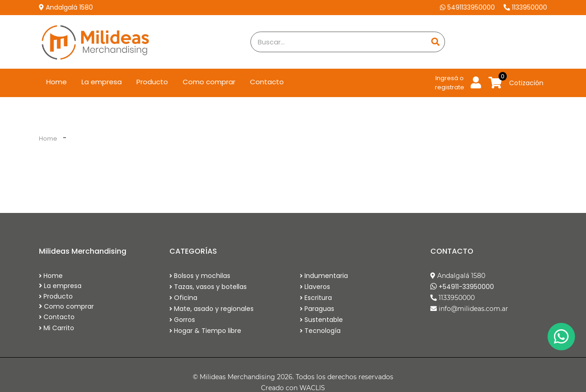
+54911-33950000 (466, 287)
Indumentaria (324, 276)
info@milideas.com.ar (473, 309)
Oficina (183, 298)
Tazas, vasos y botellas (208, 287)
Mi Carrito (57, 328)
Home (60, 82)
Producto (152, 82)
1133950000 (525, 7)
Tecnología (320, 331)
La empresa (102, 82)
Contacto (267, 82)
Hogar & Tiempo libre (205, 331)
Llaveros (315, 287)
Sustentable (321, 320)
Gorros (182, 320)
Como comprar (209, 82)
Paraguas (317, 309)
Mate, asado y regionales (212, 309)
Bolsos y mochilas (200, 276)
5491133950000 (468, 7)
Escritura (316, 298)
